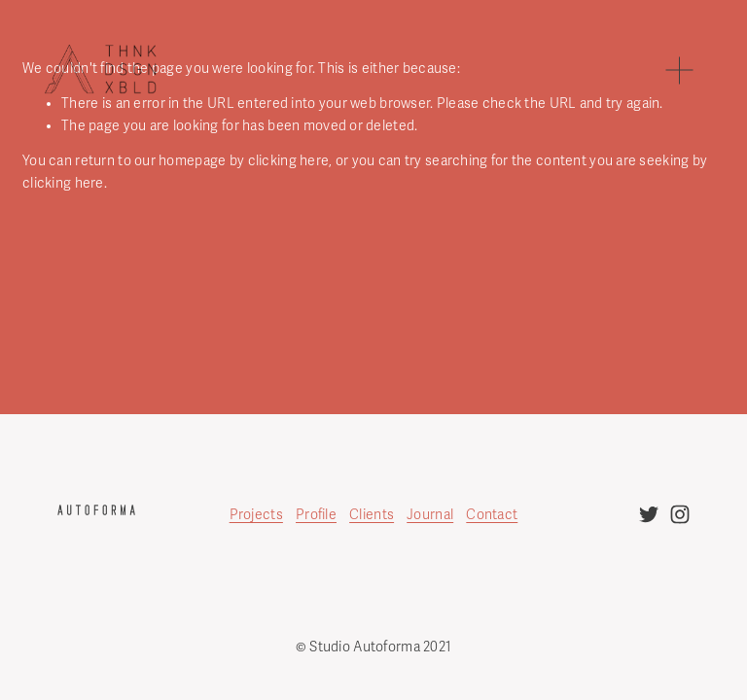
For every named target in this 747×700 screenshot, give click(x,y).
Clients (372, 515)
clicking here (289, 161)
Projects (256, 515)
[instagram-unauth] (680, 514)
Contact (492, 515)
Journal (430, 515)
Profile (316, 515)
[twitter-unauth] (649, 514)
